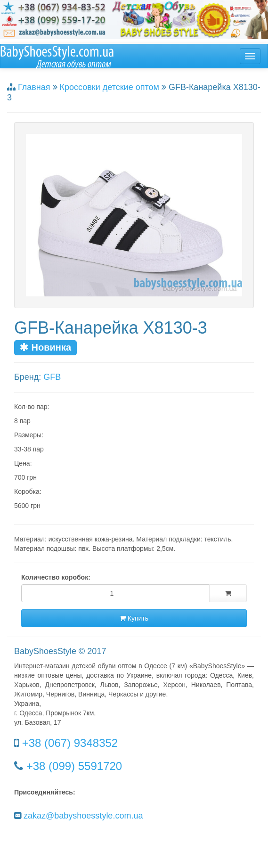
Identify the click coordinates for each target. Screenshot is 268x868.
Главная (34, 87)
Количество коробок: (56, 577)
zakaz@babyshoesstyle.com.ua (83, 816)
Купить (134, 618)
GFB (52, 377)
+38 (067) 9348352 (70, 743)
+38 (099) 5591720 (74, 766)
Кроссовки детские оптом (110, 87)
